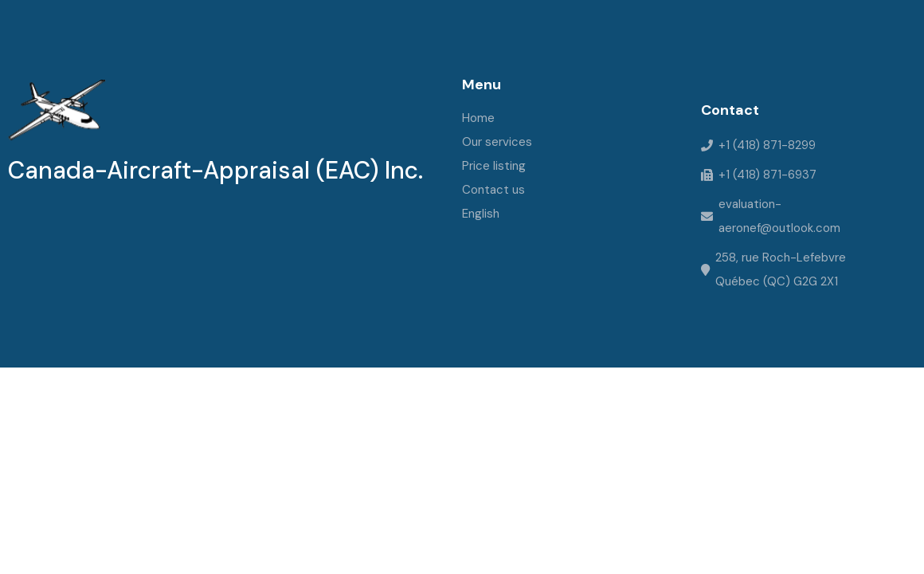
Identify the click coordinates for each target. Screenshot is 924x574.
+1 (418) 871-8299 (767, 145)
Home (478, 118)
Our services (497, 142)
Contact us (493, 190)
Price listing (494, 166)
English (481, 214)
